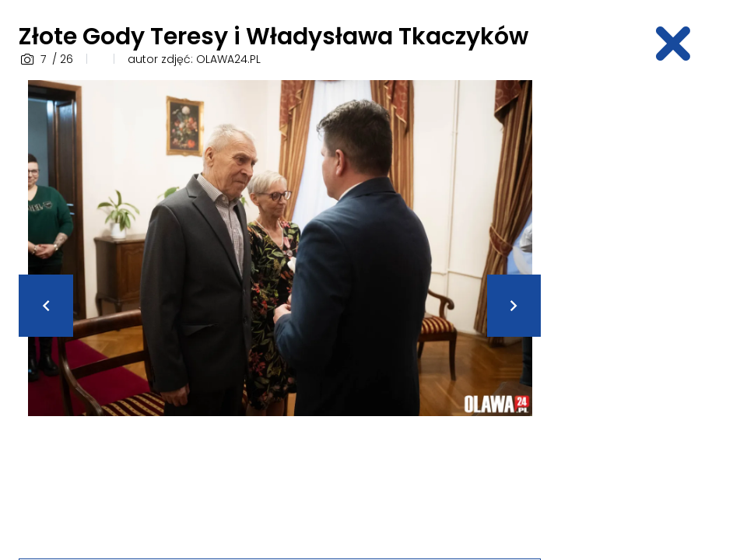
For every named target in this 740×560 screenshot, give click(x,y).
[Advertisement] (649, 313)
